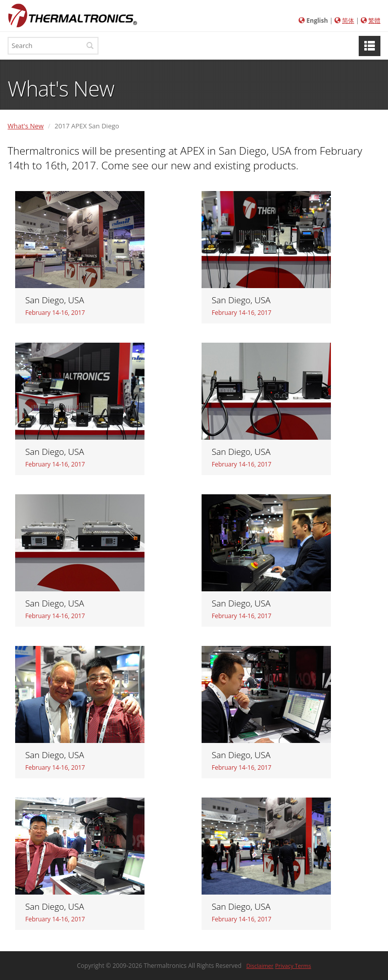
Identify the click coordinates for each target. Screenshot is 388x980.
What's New (26, 126)
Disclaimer (260, 966)
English (318, 20)
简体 (348, 20)
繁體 (374, 20)
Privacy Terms (293, 966)
